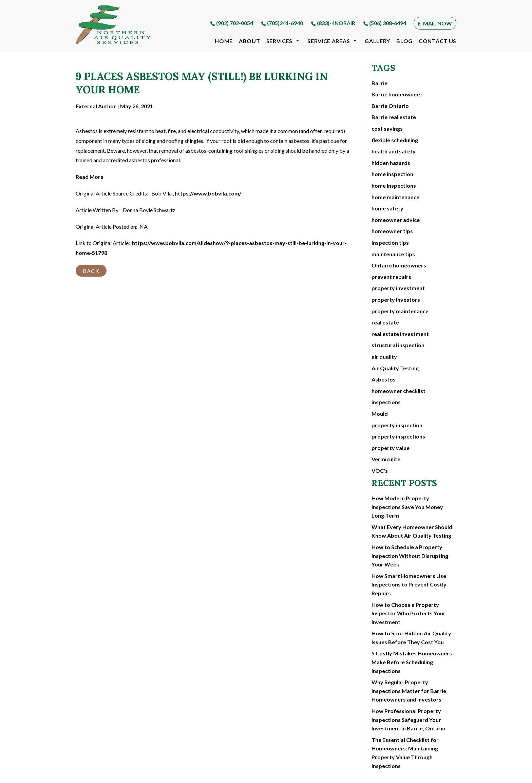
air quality (384, 357)
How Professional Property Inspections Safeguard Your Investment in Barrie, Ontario (408, 720)
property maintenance (400, 311)
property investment (398, 288)
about (250, 41)
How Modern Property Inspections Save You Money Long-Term (407, 507)
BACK (91, 271)
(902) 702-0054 (235, 23)
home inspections (394, 185)
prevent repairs (391, 277)
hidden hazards (391, 163)
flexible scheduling (395, 140)
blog (404, 41)
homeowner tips (392, 231)
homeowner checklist (398, 391)
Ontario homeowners (399, 265)
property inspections (398, 436)
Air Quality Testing (395, 368)
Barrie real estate (394, 117)
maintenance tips (393, 254)
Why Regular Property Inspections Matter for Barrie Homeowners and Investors (409, 691)
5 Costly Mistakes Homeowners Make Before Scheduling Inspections (412, 662)
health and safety (394, 151)
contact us (438, 41)
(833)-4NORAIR (336, 23)
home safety (387, 208)
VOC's (380, 471)
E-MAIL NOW (435, 23)
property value (391, 448)
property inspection (397, 425)
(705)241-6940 (285, 23)
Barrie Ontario (390, 106)
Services (280, 41)
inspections (386, 402)
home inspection (392, 174)
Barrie (379, 83)
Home (224, 41)
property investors (396, 300)
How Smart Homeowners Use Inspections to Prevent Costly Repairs (409, 584)
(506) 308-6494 (388, 23)
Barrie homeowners (397, 94)
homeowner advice (396, 220)
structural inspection (398, 345)
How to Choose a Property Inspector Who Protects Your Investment (408, 613)
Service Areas (329, 41)
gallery (377, 41)
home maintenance (395, 197)
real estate (385, 322)
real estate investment (400, 334)
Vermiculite (386, 459)
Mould (380, 414)
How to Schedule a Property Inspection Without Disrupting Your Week (410, 556)
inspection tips (390, 243)
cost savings (387, 128)
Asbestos (384, 379)
